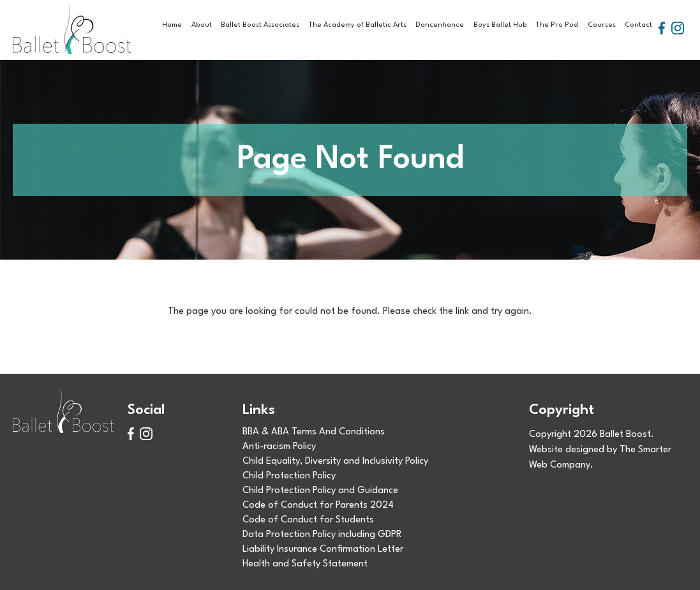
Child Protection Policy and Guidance (320, 491)
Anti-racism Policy (279, 447)
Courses (602, 25)
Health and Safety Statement (305, 564)
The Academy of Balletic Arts (358, 25)
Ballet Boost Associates (260, 25)
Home (172, 25)
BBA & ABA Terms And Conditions (314, 432)
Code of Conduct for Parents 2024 (318, 505)
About (202, 25)
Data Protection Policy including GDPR (322, 535)
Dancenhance (440, 25)
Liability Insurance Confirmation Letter (323, 549)
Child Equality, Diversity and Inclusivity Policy (335, 461)
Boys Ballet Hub (500, 25)
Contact (638, 25)
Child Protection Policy (289, 476)
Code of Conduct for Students (308, 520)
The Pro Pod (557, 25)
